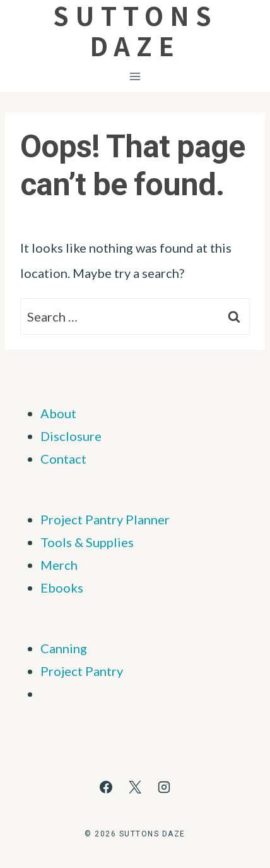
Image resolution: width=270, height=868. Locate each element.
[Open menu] (135, 76)
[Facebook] (106, 787)
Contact (63, 459)
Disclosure (71, 436)
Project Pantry (82, 671)
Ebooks (62, 588)
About (58, 413)
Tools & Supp (77, 542)
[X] (135, 787)
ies (126, 542)
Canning (64, 648)
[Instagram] (164, 787)
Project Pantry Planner (105, 519)
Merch (59, 565)
